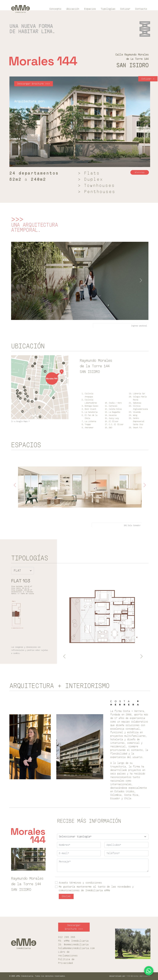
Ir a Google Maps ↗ (20, 421)
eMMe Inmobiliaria (76, 941)
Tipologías (108, 9)
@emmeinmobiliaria (76, 945)
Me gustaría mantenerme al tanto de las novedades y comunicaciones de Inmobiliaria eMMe (96, 889)
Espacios (90, 9)
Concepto (55, 9)
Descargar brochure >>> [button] (34, 84)
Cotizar (125, 9)
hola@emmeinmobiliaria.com (76, 948)
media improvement (142, 976)
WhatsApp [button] (140, 172)
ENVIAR (66, 896)
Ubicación (73, 9)
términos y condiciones (86, 883)
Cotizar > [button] (148, 79)
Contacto (141, 9)
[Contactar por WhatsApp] (149, 971)
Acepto (80, 883)
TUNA (128, 976)
